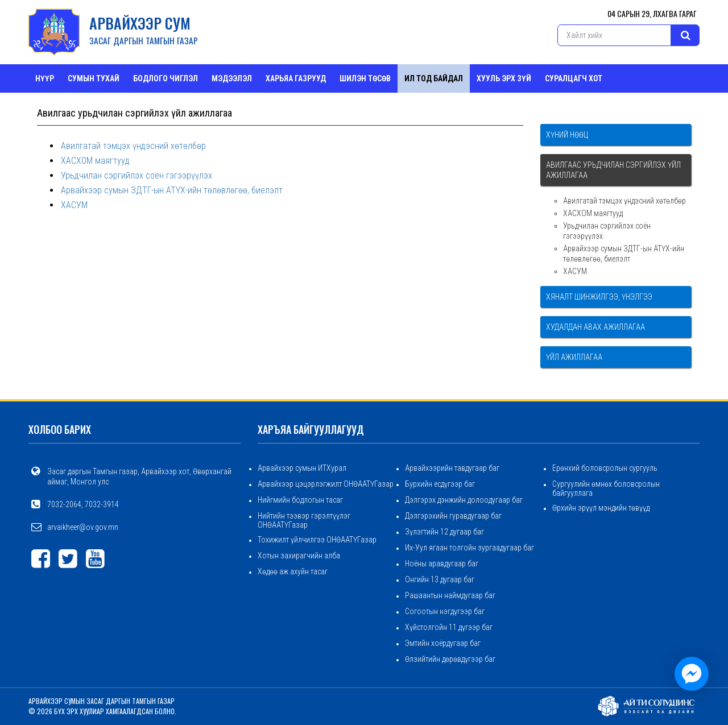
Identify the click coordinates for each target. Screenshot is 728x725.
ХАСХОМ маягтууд (95, 161)
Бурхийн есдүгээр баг (440, 484)
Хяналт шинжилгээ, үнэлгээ (599, 297)
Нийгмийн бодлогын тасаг (300, 500)
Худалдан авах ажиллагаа (595, 327)
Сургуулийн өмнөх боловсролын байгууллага (606, 488)
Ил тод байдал (434, 78)
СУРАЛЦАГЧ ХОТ (574, 78)
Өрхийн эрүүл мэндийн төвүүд (601, 508)
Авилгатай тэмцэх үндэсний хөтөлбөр (133, 146)
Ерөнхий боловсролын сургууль (605, 468)
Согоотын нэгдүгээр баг (445, 611)
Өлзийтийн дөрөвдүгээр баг (450, 659)
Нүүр (45, 78)
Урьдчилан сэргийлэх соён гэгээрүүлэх (136, 175)
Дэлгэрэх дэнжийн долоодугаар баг (464, 500)
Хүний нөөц (567, 135)
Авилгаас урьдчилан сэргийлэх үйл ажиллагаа (613, 170)
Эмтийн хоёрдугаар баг (443, 643)
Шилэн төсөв (365, 78)
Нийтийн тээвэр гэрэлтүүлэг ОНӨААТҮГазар (304, 520)
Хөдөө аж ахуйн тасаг (293, 571)
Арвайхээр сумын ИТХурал (302, 468)
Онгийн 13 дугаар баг (440, 579)
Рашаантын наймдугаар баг (450, 595)
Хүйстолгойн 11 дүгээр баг (449, 627)
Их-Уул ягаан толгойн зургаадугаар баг (470, 548)
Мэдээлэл (232, 78)
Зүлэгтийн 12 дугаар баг (444, 532)
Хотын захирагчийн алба (299, 556)
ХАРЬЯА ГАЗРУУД (296, 78)
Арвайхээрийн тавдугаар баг (452, 468)
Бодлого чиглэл (166, 78)
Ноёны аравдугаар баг (442, 564)
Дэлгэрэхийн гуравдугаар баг (453, 516)
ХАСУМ (74, 205)
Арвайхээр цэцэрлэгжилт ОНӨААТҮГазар (326, 484)
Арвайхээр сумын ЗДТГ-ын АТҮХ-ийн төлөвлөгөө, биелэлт (172, 190)
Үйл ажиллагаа (574, 357)
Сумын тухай (94, 78)
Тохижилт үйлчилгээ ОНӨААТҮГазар (317, 540)
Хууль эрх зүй (504, 78)
